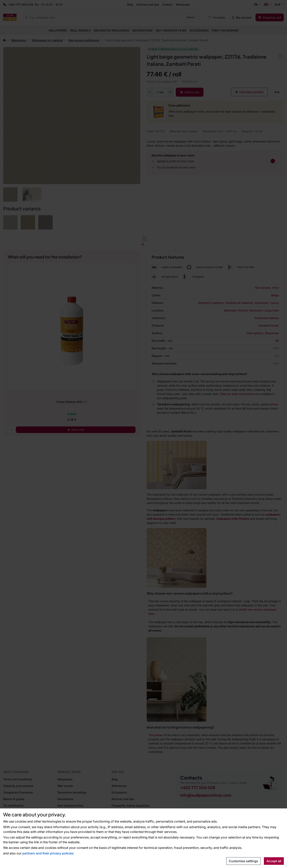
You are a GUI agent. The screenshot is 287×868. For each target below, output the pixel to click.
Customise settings (243, 861)
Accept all (274, 861)
